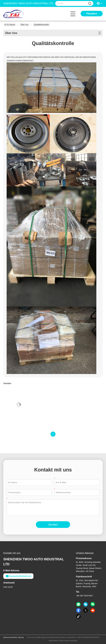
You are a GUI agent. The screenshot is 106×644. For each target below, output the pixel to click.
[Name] (90, 4)
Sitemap (21, 637)
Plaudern (92, 14)
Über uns (24, 25)
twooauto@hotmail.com (18, 576)
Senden (53, 525)
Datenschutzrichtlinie (10, 637)
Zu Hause (10, 25)
